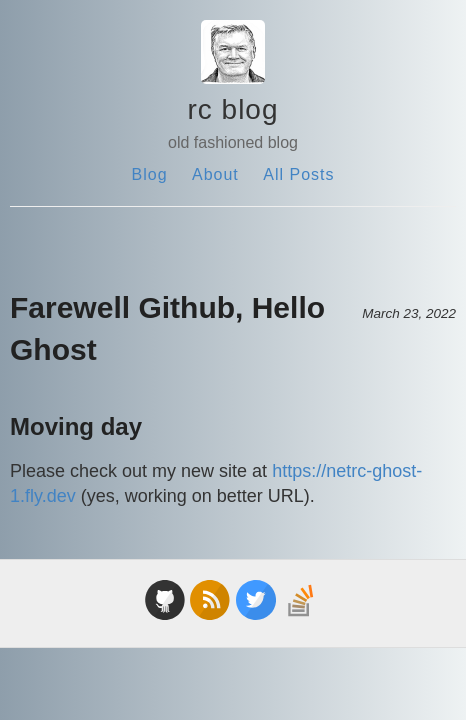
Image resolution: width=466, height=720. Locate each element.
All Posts (298, 174)
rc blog (232, 109)
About (215, 174)
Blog (150, 174)
